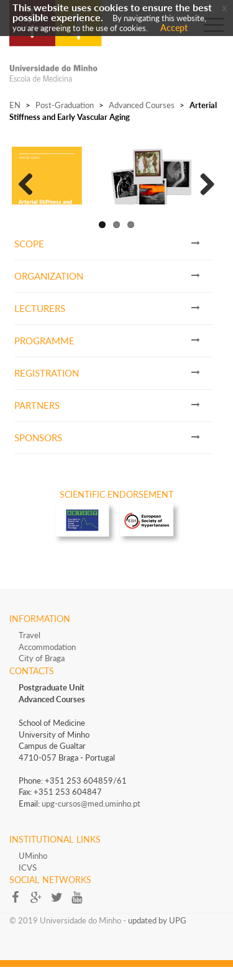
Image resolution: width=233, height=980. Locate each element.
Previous (30, 188)
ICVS (28, 880)
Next (203, 188)
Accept (174, 28)
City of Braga (42, 671)
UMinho (33, 868)
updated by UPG (157, 933)
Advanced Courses (142, 105)
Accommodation (47, 659)
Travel (30, 648)
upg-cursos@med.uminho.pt (91, 816)
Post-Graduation (65, 105)
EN (15, 105)
